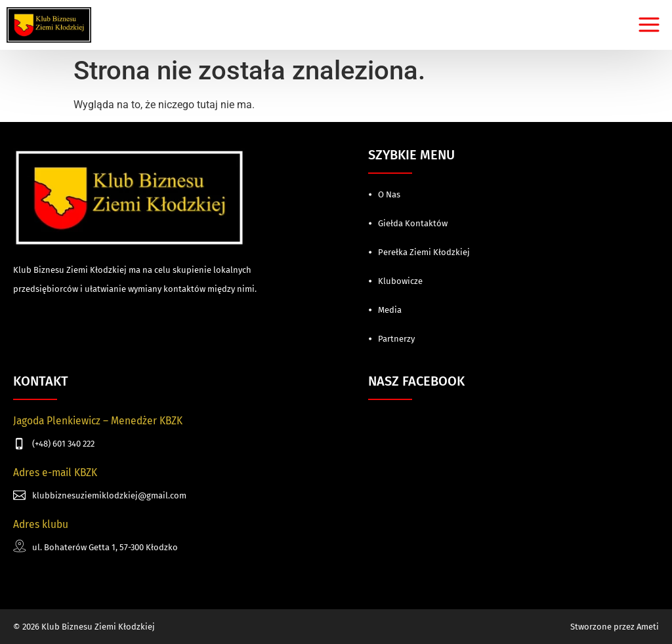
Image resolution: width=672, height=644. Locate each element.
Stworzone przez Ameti (615, 627)
